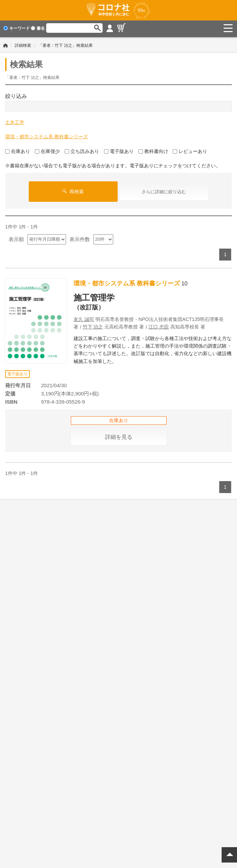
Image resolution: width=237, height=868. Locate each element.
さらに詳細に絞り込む (164, 190)
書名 (38, 28)
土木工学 (15, 121)
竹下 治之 (93, 325)
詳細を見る (119, 436)
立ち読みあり (82, 150)
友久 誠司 (84, 318)
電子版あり (119, 150)
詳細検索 (23, 44)
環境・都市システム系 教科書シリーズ (47, 135)
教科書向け (153, 150)
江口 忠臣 (159, 325)
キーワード (17, 28)
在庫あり (18, 150)
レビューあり (190, 150)
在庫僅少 (47, 150)
